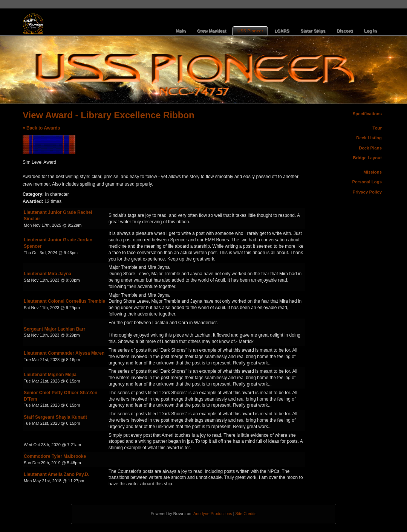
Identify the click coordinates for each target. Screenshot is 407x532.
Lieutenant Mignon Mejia (50, 375)
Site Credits (246, 514)
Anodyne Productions (213, 514)
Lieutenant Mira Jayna (47, 274)
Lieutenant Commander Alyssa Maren (64, 353)
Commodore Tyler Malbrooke (55, 456)
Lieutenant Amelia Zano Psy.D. (57, 474)
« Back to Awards (41, 128)
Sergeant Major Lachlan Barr (54, 329)
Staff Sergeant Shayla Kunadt (55, 417)
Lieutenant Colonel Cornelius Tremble (64, 301)
